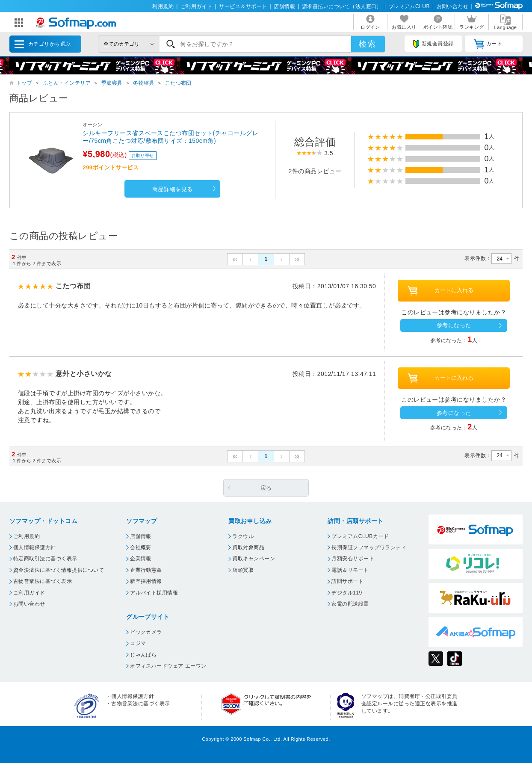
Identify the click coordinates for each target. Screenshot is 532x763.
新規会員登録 (433, 44)
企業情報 (141, 559)
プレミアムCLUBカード (360, 536)
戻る (266, 488)
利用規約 (163, 6)
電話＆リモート (350, 570)
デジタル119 (347, 593)
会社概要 (141, 547)
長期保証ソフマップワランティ (369, 547)
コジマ (138, 643)
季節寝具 (112, 83)
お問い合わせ (453, 6)
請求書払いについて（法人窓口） (342, 6)
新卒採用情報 (146, 581)
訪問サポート (347, 581)
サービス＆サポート (243, 6)
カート (488, 44)
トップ (24, 83)
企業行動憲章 (146, 570)
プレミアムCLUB (409, 6)
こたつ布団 (178, 83)
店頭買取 (243, 570)
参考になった (454, 325)
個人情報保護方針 (35, 547)
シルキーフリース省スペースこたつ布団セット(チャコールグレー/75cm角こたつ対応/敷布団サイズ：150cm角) (170, 137)
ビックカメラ (146, 632)
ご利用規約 (27, 536)
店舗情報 (284, 6)
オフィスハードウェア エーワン (168, 666)
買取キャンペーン (254, 559)
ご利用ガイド (197, 6)
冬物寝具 (144, 83)
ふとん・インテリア (67, 83)
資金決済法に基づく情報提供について (59, 570)
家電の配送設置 (350, 604)
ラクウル (243, 536)
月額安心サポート (353, 559)
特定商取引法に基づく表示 (45, 559)
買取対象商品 (248, 547)
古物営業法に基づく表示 (43, 581)
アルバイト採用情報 (154, 593)
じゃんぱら (143, 655)
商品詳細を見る (172, 189)
